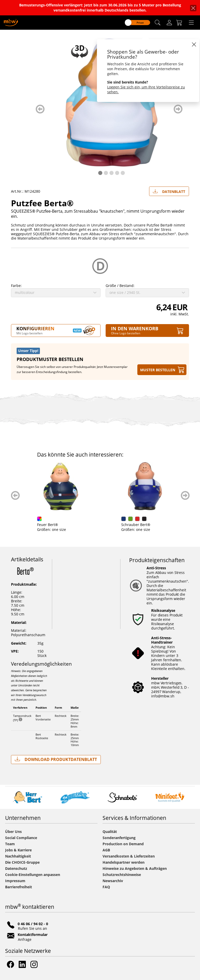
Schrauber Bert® (136, 525)
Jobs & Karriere (18, 850)
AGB (106, 850)
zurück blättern (40, 109)
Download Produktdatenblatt (56, 759)
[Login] (169, 23)
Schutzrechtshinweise (122, 875)
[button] (158, 23)
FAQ (106, 887)
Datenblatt (169, 190)
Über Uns (13, 832)
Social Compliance (21, 838)
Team (10, 844)
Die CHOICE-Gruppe (22, 862)
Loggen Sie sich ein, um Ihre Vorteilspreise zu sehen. (146, 89)
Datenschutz (16, 868)
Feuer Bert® (48, 525)
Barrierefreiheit (19, 887)
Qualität (110, 832)
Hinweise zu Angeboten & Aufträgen (135, 868)
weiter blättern (178, 109)
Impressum (15, 881)
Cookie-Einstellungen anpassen (33, 875)
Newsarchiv (113, 881)
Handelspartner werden (124, 862)
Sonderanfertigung (119, 838)
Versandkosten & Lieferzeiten (129, 856)
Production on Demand (123, 844)
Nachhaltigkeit (18, 856)
